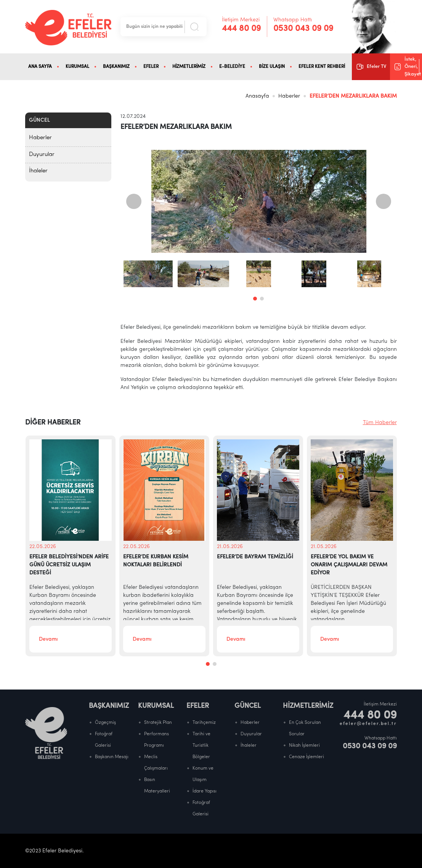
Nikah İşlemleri (304, 746)
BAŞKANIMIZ (116, 67)
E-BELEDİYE (232, 67)
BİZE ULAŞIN (272, 67)
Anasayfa (257, 96)
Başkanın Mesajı (112, 757)
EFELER (151, 67)
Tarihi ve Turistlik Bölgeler (201, 746)
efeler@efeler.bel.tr (368, 724)
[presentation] (134, 201)
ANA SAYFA (40, 67)
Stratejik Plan (158, 723)
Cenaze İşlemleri (306, 757)
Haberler (289, 96)
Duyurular (42, 155)
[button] (255, 299)
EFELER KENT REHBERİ (322, 67)
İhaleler (38, 171)
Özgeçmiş (105, 723)
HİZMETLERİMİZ (189, 67)
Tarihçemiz (204, 723)
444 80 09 (241, 29)
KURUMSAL (77, 67)
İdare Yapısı (205, 791)
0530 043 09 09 (303, 29)
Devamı (48, 639)
